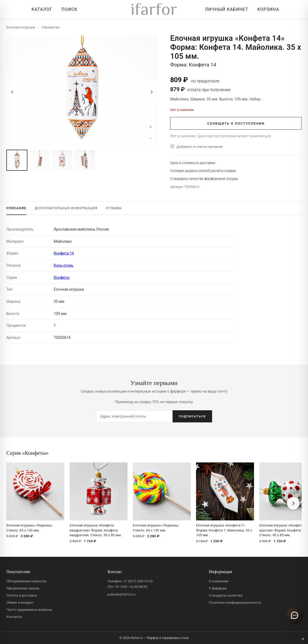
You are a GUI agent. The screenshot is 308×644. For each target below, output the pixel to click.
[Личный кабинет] (225, 9)
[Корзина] (267, 9)
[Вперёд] (293, 503)
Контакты (14, 617)
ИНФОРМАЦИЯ (66, 208)
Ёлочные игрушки (21, 27)
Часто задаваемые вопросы (29, 610)
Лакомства (50, 27)
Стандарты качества (226, 595)
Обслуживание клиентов (26, 581)
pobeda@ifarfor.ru (121, 594)
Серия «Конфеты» (28, 453)
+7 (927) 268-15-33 (138, 581)
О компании (219, 581)
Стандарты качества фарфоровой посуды (204, 179)
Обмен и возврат (20, 602)
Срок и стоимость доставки (193, 163)
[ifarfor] (154, 10)
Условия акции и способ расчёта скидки (203, 171)
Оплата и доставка (22, 595)
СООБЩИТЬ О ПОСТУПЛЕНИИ (236, 123)
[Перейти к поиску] (68, 9)
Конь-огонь (63, 265)
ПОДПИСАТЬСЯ (192, 416)
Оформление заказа (23, 588)
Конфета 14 (64, 253)
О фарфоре (218, 588)
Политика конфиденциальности (235, 602)
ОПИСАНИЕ (16, 208)
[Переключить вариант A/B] (303, 639)
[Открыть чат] (295, 615)
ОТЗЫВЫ (114, 208)
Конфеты (62, 277)
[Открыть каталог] (41, 9)
